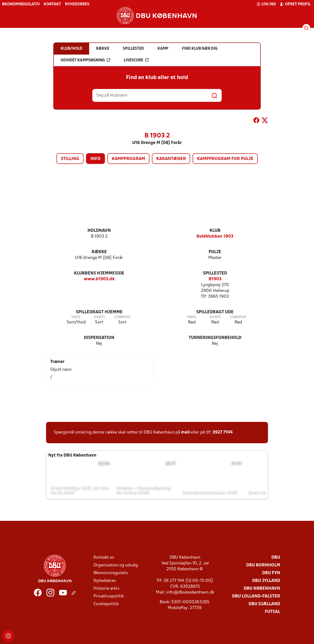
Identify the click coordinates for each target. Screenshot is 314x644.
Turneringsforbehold (215, 338)
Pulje (215, 252)
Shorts (99, 317)
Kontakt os (104, 558)
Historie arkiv (106, 589)
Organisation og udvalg (116, 565)
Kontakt (52, 4)
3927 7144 (223, 432)
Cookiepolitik (106, 604)
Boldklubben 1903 (215, 237)
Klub (215, 231)
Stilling (70, 159)
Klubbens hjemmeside (99, 273)
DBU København (262, 589)
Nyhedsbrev (77, 4)
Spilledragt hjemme (99, 312)
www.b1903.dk (99, 279)
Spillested (215, 273)
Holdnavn (99, 231)
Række (99, 252)
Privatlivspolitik (109, 596)
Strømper (122, 317)
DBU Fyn (271, 573)
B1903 (215, 279)
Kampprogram (128, 159)
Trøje (76, 317)
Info (95, 159)
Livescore (136, 60)
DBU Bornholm (263, 565)
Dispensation (99, 338)
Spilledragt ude (215, 312)
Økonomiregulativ (21, 4)
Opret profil (295, 4)
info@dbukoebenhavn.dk (190, 592)
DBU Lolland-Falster (256, 596)
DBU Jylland (266, 581)
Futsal (272, 612)
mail (185, 432)
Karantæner (171, 159)
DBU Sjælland (264, 604)
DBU (276, 558)
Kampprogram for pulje (225, 159)
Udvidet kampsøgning (85, 60)
